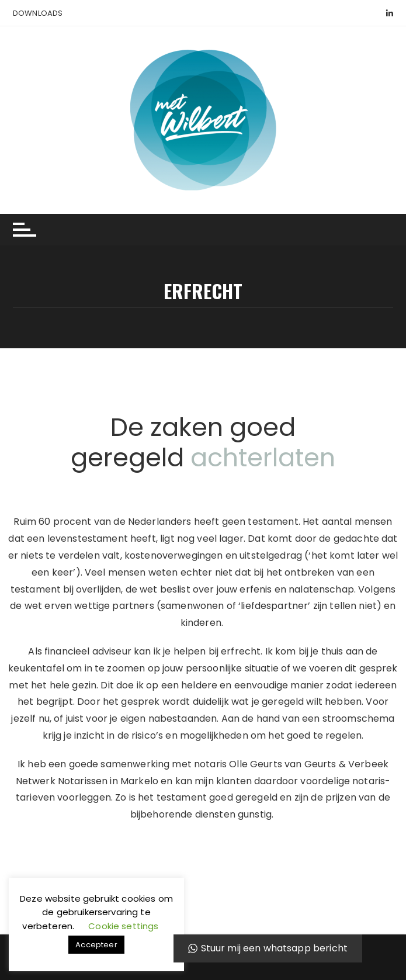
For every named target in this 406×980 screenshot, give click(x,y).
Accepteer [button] (96, 945)
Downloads (38, 13)
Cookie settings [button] (123, 926)
